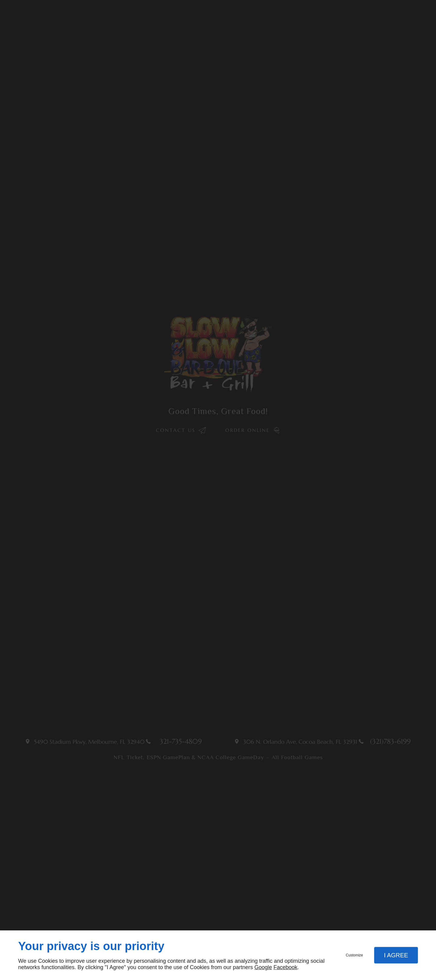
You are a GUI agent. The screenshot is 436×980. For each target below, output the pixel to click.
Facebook (285, 967)
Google (263, 967)
